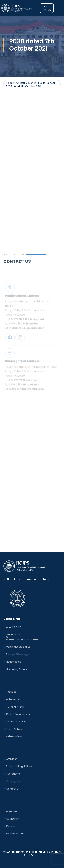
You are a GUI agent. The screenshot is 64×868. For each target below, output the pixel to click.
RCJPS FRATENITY (16, 707)
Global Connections (18, 714)
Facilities (11, 692)
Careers (11, 826)
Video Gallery (14, 736)
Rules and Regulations (19, 766)
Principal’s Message (18, 654)
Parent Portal (47, 8)
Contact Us (13, 789)
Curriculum (13, 819)
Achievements (15, 699)
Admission (12, 811)
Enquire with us (15, 834)
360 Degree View (16, 722)
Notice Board (14, 662)
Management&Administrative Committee (22, 637)
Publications (13, 774)
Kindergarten (14, 781)
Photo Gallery (14, 729)
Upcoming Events (17, 669)
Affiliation (12, 759)
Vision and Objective (18, 647)
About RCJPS (14, 627)
